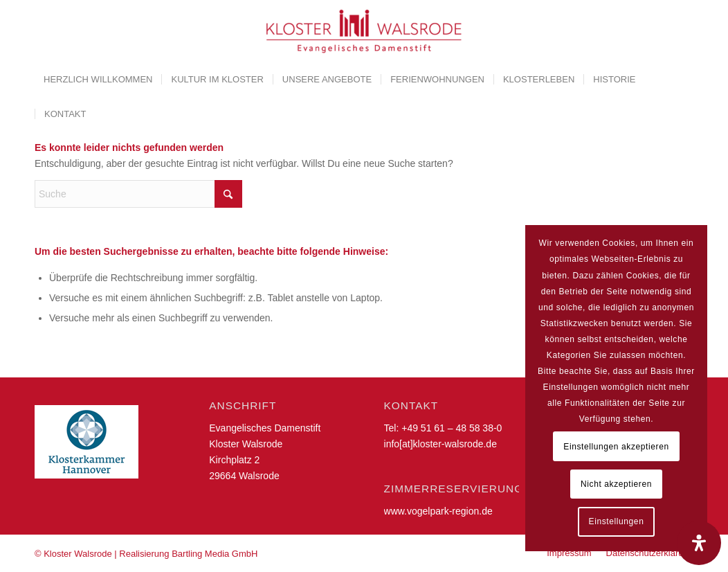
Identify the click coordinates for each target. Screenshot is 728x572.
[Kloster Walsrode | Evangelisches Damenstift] (364, 31)
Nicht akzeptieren (616, 484)
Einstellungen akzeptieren (616, 447)
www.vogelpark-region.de (438, 511)
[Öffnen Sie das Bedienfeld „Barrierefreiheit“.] (699, 543)
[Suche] (138, 194)
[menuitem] (98, 80)
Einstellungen (617, 521)
